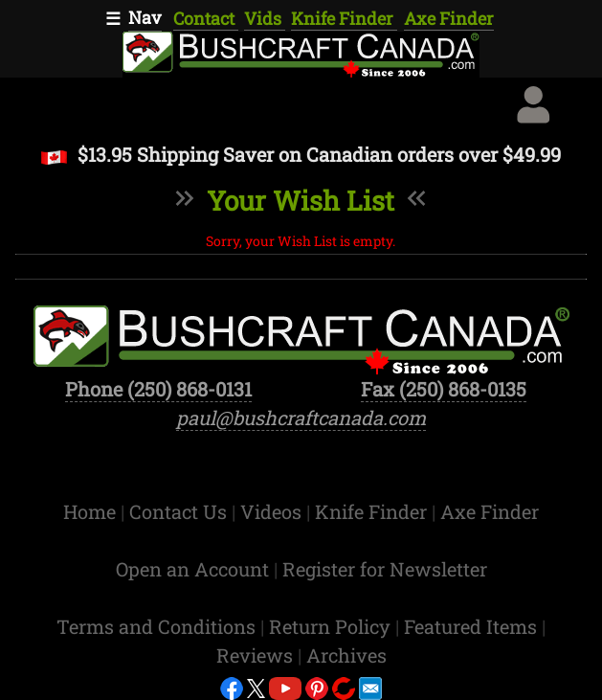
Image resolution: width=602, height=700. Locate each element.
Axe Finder (449, 18)
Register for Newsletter (385, 569)
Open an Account (192, 569)
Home (92, 511)
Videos (273, 511)
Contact (206, 18)
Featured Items (473, 626)
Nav (145, 17)
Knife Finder (344, 18)
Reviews (257, 655)
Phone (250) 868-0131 (158, 389)
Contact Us (180, 511)
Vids (265, 18)
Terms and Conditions (158, 626)
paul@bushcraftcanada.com (301, 418)
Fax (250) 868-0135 (444, 389)
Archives (346, 655)
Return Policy (332, 626)
